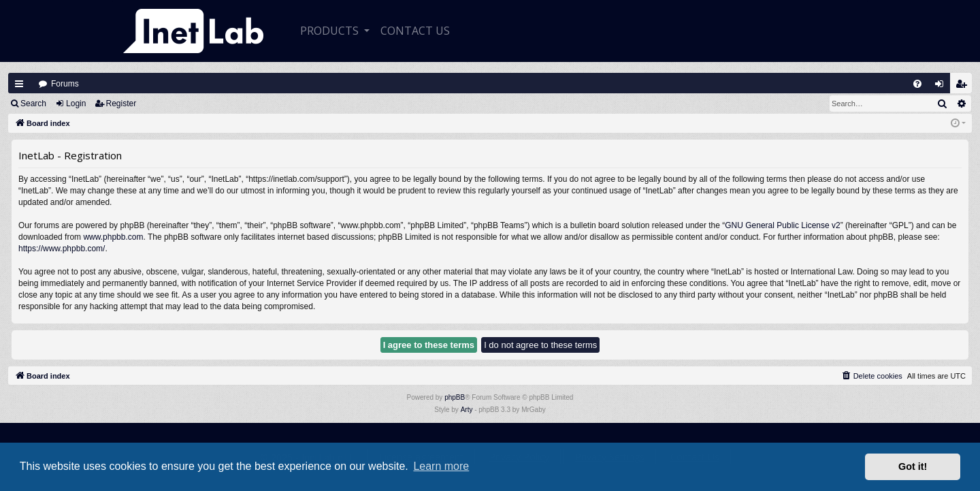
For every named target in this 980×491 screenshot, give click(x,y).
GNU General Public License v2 (782, 225)
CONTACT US (415, 31)
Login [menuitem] (943, 87)
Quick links (19, 84)
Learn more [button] (441, 466)
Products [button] (331, 31)
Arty (467, 410)
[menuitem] (917, 84)
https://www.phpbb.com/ (62, 249)
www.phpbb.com (113, 237)
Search (33, 104)
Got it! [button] (913, 466)
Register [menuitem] (964, 87)
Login (76, 104)
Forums (65, 84)
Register (121, 104)
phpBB (455, 397)
